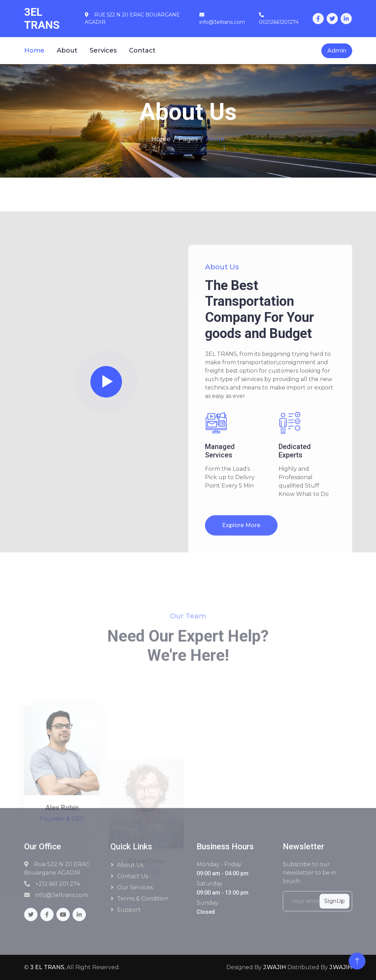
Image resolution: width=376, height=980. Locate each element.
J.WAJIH (275, 967)
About (67, 50)
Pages (188, 139)
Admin (337, 51)
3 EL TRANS (47, 967)
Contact (142, 50)
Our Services (135, 887)
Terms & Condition (143, 899)
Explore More (241, 525)
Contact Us (132, 876)
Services (103, 50)
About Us (130, 865)
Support (129, 910)
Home (34, 50)
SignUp (334, 901)
